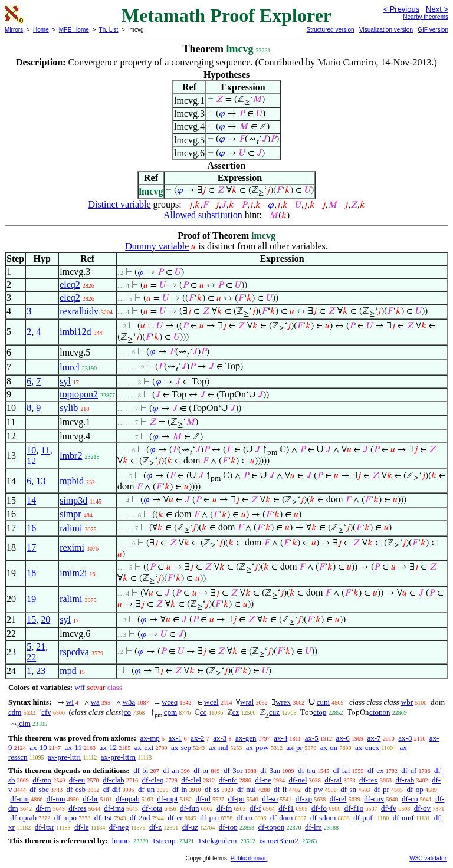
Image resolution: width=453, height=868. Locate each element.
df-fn (224, 808)
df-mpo (65, 818)
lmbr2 (71, 456)
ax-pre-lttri (64, 757)
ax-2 (197, 738)
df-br (90, 799)
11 (45, 450)
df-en (244, 818)
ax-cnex (367, 747)
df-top (228, 827)
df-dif (112, 789)
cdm (15, 712)
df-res (77, 808)
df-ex (375, 770)
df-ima (114, 808)
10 (31, 450)
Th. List (109, 30)
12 (31, 461)
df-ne (263, 780)
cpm (170, 712)
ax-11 (73, 747)
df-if (280, 789)
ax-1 (175, 738)
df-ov (422, 808)
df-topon (271, 827)
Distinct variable (119, 204)
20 (45, 619)
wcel (211, 702)
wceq (170, 702)
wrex (283, 702)
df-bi (141, 770)
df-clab (114, 780)
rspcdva (74, 652)
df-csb (76, 789)
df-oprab (23, 818)
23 (41, 671)
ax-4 (280, 738)
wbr (407, 702)
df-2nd (140, 818)
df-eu (77, 780)
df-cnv (374, 799)
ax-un (329, 747)
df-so (270, 799)
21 (41, 647)
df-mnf (403, 818)
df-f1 (286, 808)
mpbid (72, 481)
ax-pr (294, 747)
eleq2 (70, 285)
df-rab (405, 780)
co (127, 712)
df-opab (127, 799)
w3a (129, 702)
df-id (203, 799)
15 (31, 619)
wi (70, 702)
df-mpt (167, 799)
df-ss (212, 789)
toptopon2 (79, 394)
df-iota (152, 808)
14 (31, 500)
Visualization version (386, 30)
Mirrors (14, 30)
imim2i (73, 573)
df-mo (42, 780)
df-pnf (363, 818)
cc (203, 712)
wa (95, 702)
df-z (155, 827)
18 (31, 573)
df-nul (247, 789)
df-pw (314, 789)
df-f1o (354, 808)
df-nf (409, 770)
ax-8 (405, 738)
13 (41, 481)
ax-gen (246, 738)
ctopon (380, 712)
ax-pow (257, 747)
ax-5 (312, 738)
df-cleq (153, 780)
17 (31, 548)
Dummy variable (157, 246)
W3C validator (428, 858)
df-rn (43, 808)
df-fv (389, 808)
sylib (69, 408)
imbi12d (75, 332)
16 (31, 528)
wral (247, 702)
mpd (68, 671)
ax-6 (343, 738)
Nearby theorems (426, 17)
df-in (180, 789)
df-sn (348, 789)
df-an (171, 770)
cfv (46, 712)
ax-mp (150, 738)
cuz (274, 712)
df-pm (209, 818)
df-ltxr (45, 827)
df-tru (307, 770)
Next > (437, 9)
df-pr (382, 789)
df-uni (19, 799)
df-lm (314, 827)
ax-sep (181, 747)
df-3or (233, 770)
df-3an (270, 770)
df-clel (191, 780)
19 (31, 599)
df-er (175, 818)
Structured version (330, 30)
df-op (415, 789)
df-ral (333, 780)
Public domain (249, 858)
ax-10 (38, 747)
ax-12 (108, 747)
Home (41, 30)
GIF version (433, 30)
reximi (72, 548)
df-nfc (228, 780)
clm (25, 723)
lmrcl (70, 367)
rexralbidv (79, 311)
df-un (146, 789)
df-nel (298, 780)
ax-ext (144, 747)
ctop (320, 712)
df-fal (341, 770)
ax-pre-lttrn (118, 757)
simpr (70, 514)
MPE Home (74, 30)
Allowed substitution (203, 215)
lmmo (120, 841)
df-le (82, 827)
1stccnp (164, 841)
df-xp (304, 799)
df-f (255, 808)
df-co (410, 799)
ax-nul (219, 747)
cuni (323, 702)
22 (31, 657)
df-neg (119, 827)
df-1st (103, 818)
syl (65, 381)
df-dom (281, 818)
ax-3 (220, 738)
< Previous (401, 9)
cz (236, 712)
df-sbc (39, 789)
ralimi (71, 528)
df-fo (319, 808)
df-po (236, 799)
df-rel (338, 799)
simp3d (73, 500)
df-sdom (323, 818)
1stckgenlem (218, 841)
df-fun (190, 808)
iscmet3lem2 (278, 841)
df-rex (369, 780)
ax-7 (374, 738)
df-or (201, 770)
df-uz (190, 827)
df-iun (56, 799)
